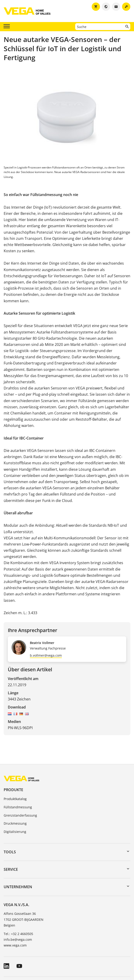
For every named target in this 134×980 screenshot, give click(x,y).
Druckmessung (15, 823)
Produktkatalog (15, 799)
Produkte (13, 790)
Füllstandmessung (18, 807)
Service (11, 869)
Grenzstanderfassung (20, 815)
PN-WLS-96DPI (20, 728)
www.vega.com (15, 945)
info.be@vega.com (18, 939)
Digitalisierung (15, 832)
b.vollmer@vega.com (46, 655)
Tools (10, 852)
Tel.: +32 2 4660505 (18, 934)
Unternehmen (18, 887)
